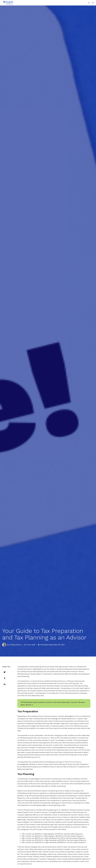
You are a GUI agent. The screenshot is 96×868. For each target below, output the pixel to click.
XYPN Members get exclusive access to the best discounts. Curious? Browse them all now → (53, 703)
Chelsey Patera (15, 645)
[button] (93, 3)
